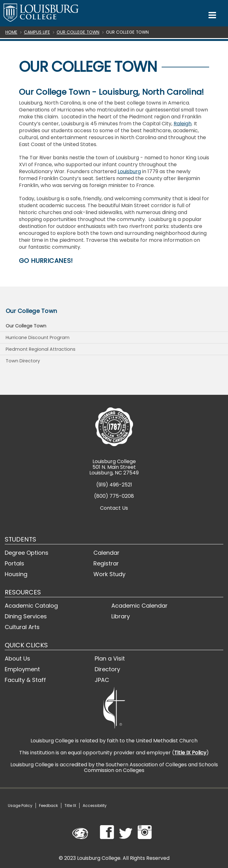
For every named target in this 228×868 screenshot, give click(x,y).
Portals (14, 563)
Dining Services (26, 616)
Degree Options (27, 553)
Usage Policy (20, 806)
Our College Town (78, 32)
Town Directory (23, 361)
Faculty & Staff (25, 680)
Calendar (106, 553)
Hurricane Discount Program (38, 338)
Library (121, 616)
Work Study (109, 574)
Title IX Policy (190, 753)
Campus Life (37, 32)
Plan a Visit (110, 658)
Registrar (106, 563)
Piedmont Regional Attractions (41, 349)
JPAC (102, 680)
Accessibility (95, 806)
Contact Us (114, 508)
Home (11, 32)
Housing (16, 574)
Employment (22, 669)
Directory (107, 669)
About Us (17, 658)
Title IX (70, 806)
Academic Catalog (31, 606)
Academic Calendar (139, 606)
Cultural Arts (22, 627)
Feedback (48, 806)
